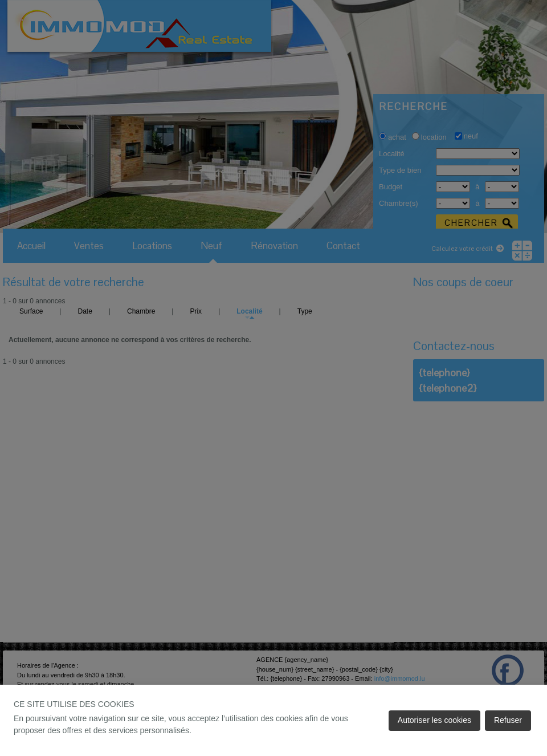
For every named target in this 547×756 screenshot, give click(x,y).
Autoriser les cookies (434, 720)
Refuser (508, 720)
